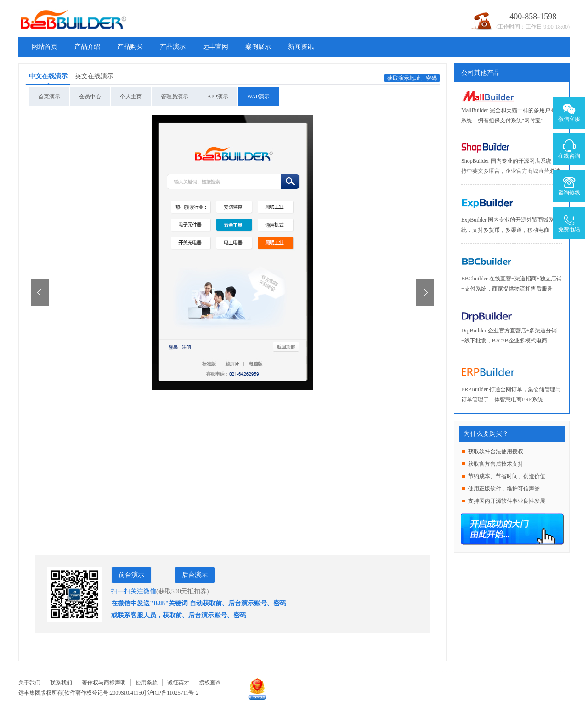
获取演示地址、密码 (412, 78)
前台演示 (131, 575)
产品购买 (130, 47)
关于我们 (29, 683)
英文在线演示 (94, 76)
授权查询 (210, 683)
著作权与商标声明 (104, 683)
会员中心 (90, 97)
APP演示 (218, 97)
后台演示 (195, 575)
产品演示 (173, 47)
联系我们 (61, 683)
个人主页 (131, 97)
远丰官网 (215, 47)
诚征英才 (178, 683)
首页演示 (49, 97)
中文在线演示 (48, 76)
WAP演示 (258, 97)
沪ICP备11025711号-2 (173, 693)
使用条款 (147, 683)
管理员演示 (175, 97)
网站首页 (45, 47)
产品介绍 (87, 47)
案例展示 (258, 47)
